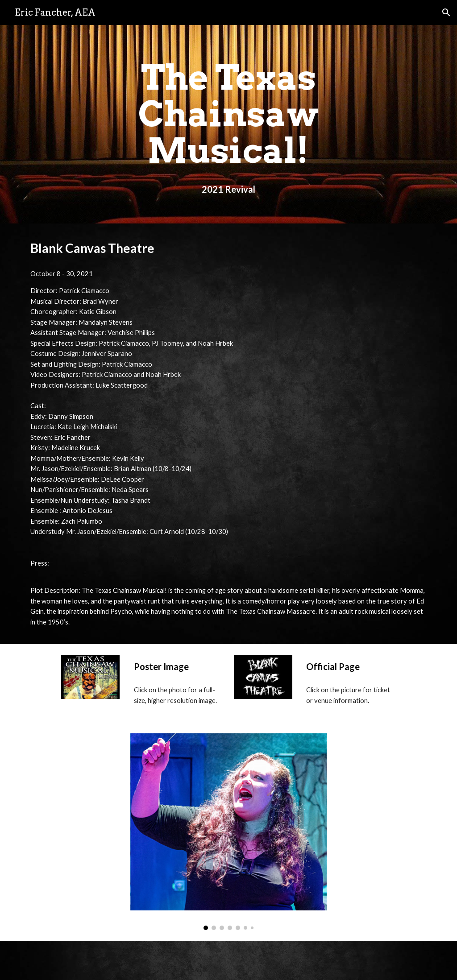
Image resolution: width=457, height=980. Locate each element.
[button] (446, 12)
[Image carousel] (229, 832)
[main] (228, 124)
